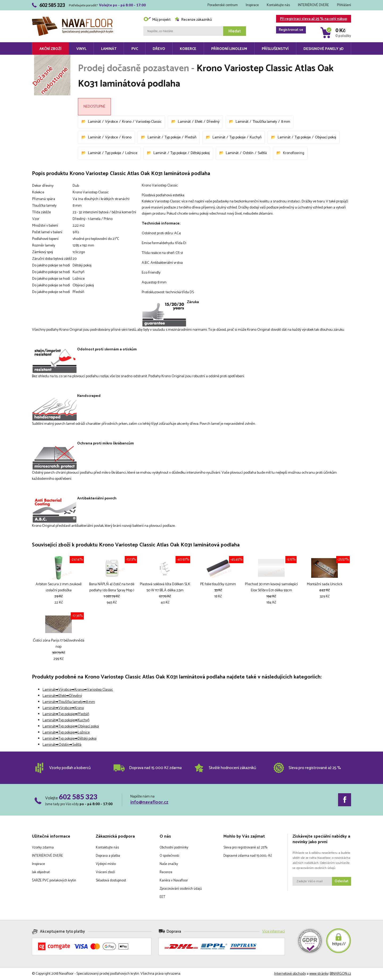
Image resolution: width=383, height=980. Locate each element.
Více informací (274, 932)
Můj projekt (157, 20)
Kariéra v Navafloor (174, 881)
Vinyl (81, 49)
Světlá (262, 153)
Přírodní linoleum (229, 49)
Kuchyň (256, 137)
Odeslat (342, 881)
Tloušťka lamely (265, 122)
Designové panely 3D (324, 49)
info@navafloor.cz (149, 802)
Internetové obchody (290, 974)
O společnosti (169, 856)
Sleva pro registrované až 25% (245, 848)
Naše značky (169, 864)
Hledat (235, 31)
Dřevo (159, 49)
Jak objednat (41, 872)
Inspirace (252, 5)
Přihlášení (344, 5)
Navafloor (72, 19)
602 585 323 (78, 797)
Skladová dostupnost (111, 881)
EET (162, 897)
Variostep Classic (149, 122)
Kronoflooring (294, 153)
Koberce (188, 49)
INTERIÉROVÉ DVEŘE (313, 5)
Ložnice (131, 153)
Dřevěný (213, 122)
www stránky (319, 974)
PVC (135, 49)
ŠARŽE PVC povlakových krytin (54, 881)
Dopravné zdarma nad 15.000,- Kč (248, 856)
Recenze (166, 872)
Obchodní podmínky (174, 848)
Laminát (109, 49)
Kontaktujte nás (278, 5)
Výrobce (111, 122)
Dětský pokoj (200, 153)
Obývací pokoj (326, 137)
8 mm (286, 122)
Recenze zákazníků (193, 20)
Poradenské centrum (223, 5)
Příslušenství (275, 49)
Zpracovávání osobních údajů (181, 889)
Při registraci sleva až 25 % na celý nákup (312, 19)
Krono (127, 122)
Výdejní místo (106, 864)
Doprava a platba (108, 856)
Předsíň (191, 137)
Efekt (199, 122)
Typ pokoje (173, 137)
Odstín (248, 153)
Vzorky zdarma (43, 848)
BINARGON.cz (340, 974)
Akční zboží (50, 49)
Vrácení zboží (105, 872)
